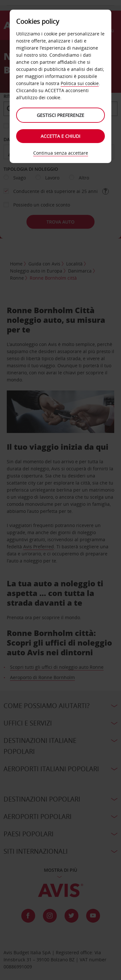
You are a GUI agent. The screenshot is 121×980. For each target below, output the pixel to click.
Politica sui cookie (80, 83)
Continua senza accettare (61, 153)
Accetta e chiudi (60, 136)
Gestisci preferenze (60, 115)
